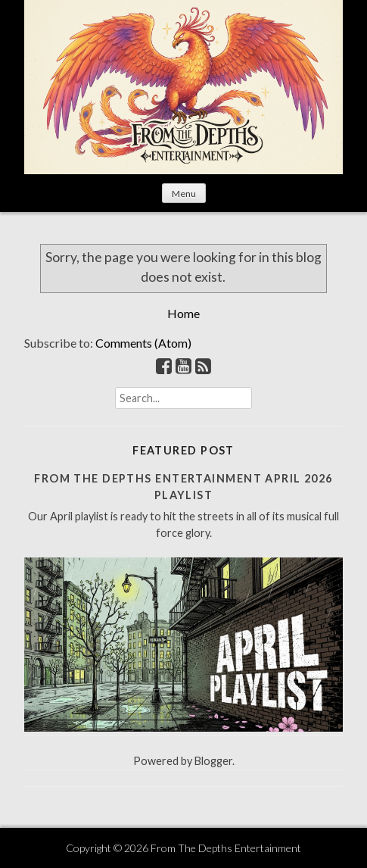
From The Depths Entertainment (226, 848)
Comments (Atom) (143, 343)
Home (183, 313)
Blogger (213, 761)
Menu (184, 194)
